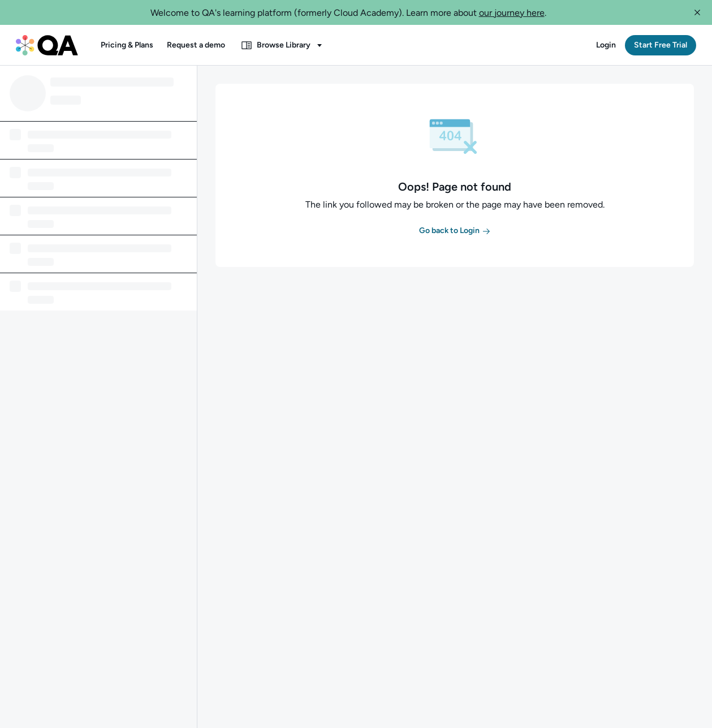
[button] (697, 12)
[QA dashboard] (47, 45)
